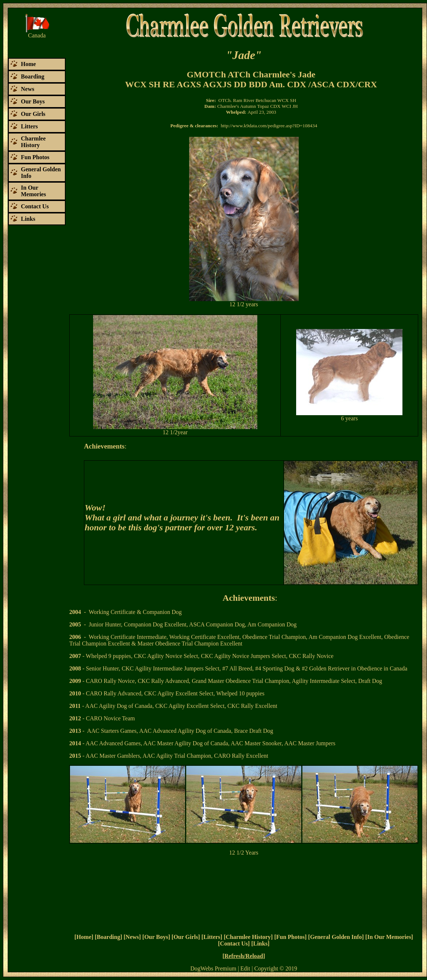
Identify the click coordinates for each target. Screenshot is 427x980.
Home (84, 937)
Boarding (108, 937)
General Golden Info (336, 937)
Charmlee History (248, 937)
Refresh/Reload (244, 956)
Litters (212, 937)
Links (260, 944)
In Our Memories (389, 937)
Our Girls (186, 937)
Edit (245, 968)
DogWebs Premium (213, 968)
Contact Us (234, 944)
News (132, 937)
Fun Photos (290, 937)
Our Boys (156, 937)
